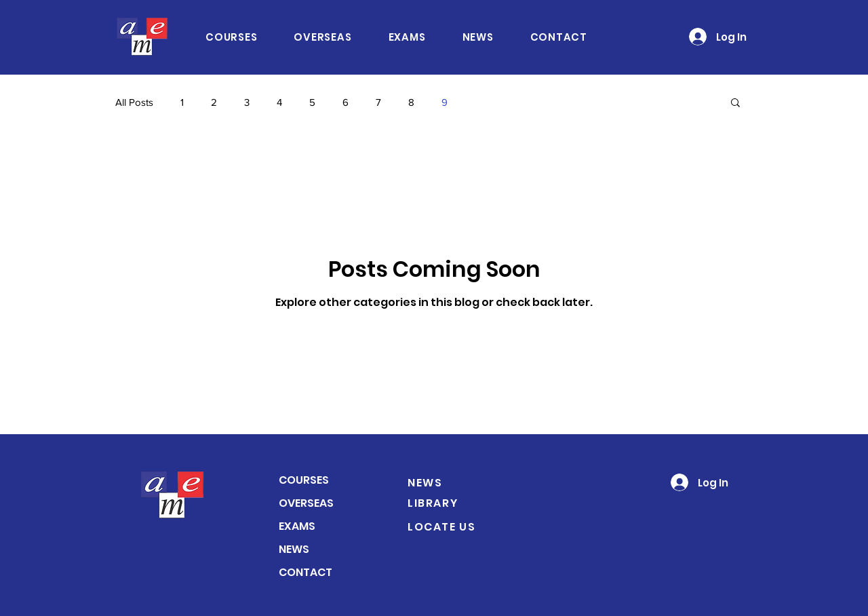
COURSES (304, 480)
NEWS (294, 549)
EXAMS (297, 526)
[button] (735, 103)
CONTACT (305, 572)
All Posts (134, 102)
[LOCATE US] (456, 526)
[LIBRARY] (448, 503)
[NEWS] (448, 482)
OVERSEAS (306, 503)
